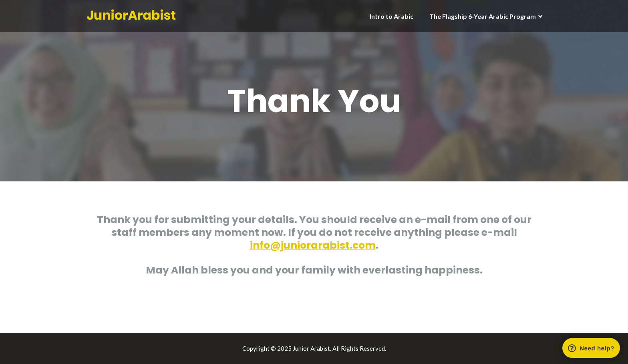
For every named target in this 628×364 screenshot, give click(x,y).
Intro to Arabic (391, 16)
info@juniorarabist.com (313, 245)
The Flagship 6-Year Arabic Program (483, 16)
